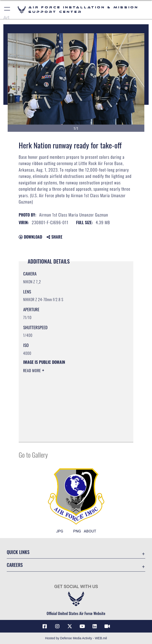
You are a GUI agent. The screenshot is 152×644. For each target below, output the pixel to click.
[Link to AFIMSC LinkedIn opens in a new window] (95, 626)
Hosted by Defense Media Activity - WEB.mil (76, 638)
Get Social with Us (76, 586)
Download (30, 237)
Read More (33, 371)
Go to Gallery (33, 455)
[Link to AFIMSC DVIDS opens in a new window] (107, 626)
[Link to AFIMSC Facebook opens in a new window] (45, 626)
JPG (60, 531)
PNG (77, 531)
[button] (7, 10)
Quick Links (18, 552)
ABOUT (90, 531)
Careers (15, 565)
